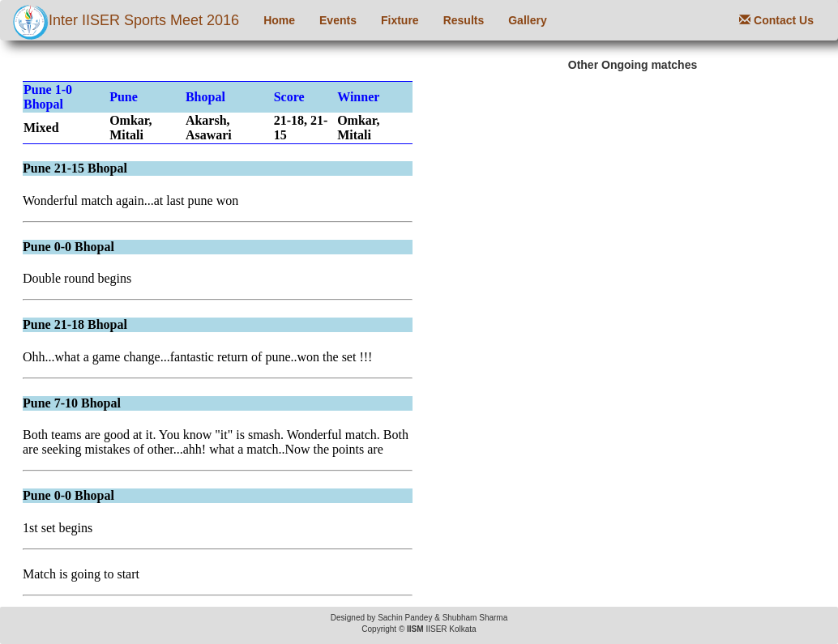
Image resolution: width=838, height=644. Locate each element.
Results (464, 20)
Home (279, 20)
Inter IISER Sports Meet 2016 (126, 22)
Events (338, 20)
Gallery (527, 20)
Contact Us (776, 20)
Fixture (400, 20)
